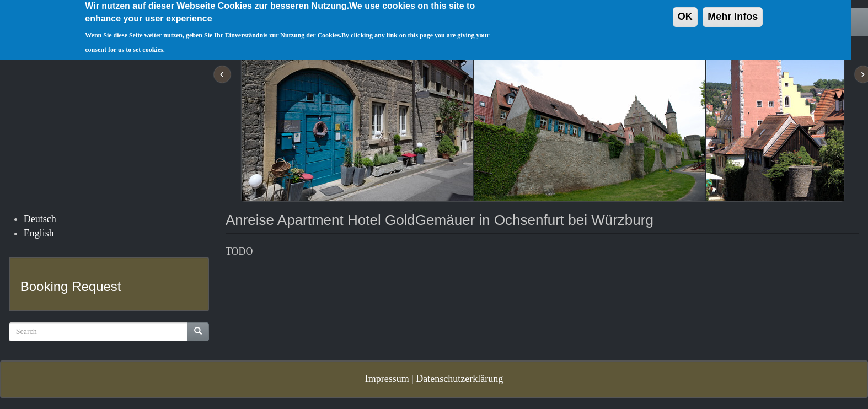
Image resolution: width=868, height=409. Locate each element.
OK (685, 13)
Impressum (387, 379)
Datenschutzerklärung (459, 379)
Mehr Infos (733, 13)
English (39, 233)
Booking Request (71, 286)
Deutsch (40, 219)
